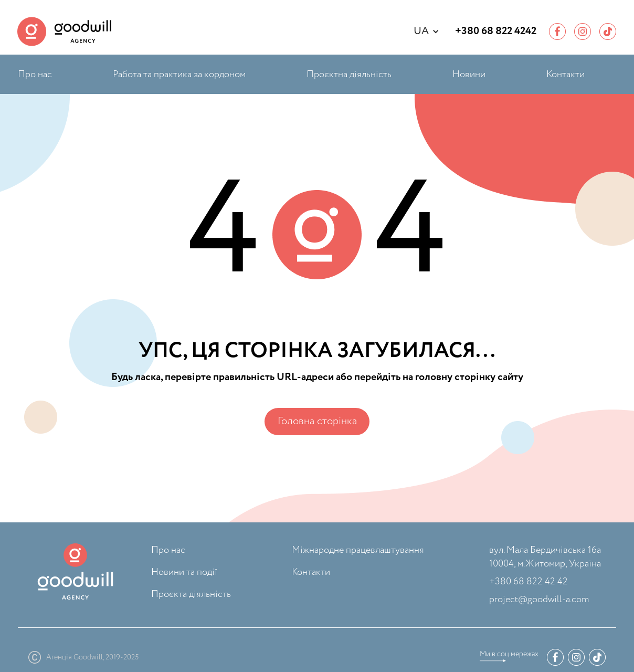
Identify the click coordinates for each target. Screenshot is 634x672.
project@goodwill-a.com (539, 600)
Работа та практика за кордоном (179, 75)
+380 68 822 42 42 (529, 582)
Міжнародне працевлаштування (358, 550)
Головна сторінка (317, 421)
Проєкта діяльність (191, 594)
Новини (469, 75)
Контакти (566, 75)
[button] (432, 31)
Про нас (35, 75)
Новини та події (184, 572)
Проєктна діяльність (349, 75)
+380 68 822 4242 (496, 31)
